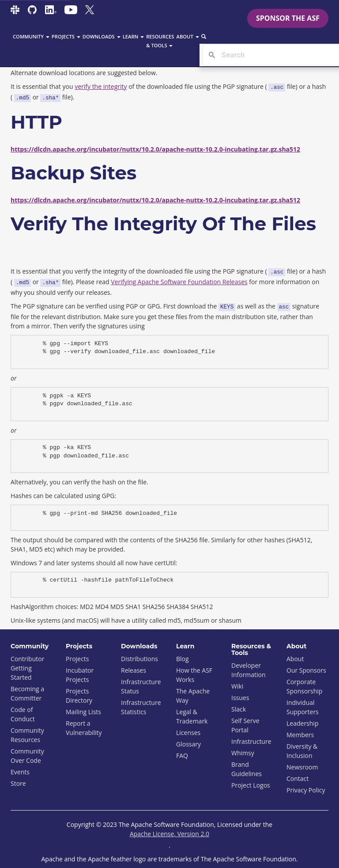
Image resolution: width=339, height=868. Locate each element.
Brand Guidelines (247, 769)
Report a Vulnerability (84, 728)
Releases (134, 670)
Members (300, 735)
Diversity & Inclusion (302, 751)
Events (20, 772)
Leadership (302, 723)
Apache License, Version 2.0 (169, 834)
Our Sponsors (306, 670)
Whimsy (243, 753)
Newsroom (302, 767)
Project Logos (251, 785)
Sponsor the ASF (288, 18)
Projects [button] (66, 36)
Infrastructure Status (141, 686)
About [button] (188, 36)
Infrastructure (251, 741)
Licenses (188, 733)
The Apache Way (193, 696)
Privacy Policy (306, 790)
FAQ (182, 756)
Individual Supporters (303, 707)
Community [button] (31, 36)
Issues (240, 698)
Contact (298, 779)
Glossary (188, 744)
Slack (239, 709)
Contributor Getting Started (27, 668)
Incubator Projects (80, 675)
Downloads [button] (102, 36)
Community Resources (27, 735)
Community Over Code (27, 756)
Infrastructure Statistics (141, 707)
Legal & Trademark (192, 716)
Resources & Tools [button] (160, 41)
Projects (77, 659)
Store (18, 783)
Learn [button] (134, 36)
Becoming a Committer (27, 693)
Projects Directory (79, 696)
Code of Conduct (23, 714)
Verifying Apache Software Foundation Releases (179, 282)
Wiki (237, 686)
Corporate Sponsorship (304, 686)
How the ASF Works (194, 675)
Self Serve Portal (245, 725)
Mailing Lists (83, 712)
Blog (183, 659)
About (295, 659)
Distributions (139, 659)
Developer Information (249, 670)
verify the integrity (101, 86)
